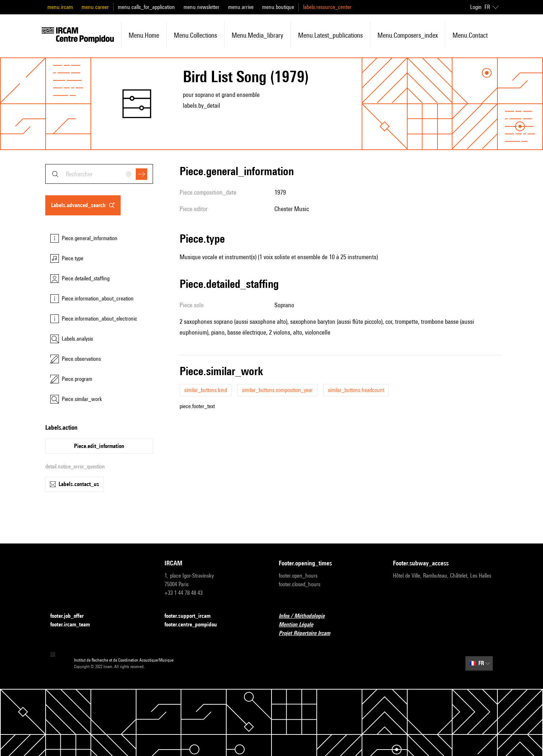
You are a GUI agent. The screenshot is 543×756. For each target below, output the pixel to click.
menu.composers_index (408, 35)
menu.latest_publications (330, 35)
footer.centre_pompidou (195, 625)
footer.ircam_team (74, 625)
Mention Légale (300, 625)
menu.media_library (257, 35)
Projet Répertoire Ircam (309, 633)
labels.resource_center (327, 7)
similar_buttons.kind (206, 390)
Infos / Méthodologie (306, 616)
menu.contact (470, 35)
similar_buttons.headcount (356, 390)
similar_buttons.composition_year (277, 390)
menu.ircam (60, 7)
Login (476, 7)
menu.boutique (278, 7)
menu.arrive (241, 7)
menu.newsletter (201, 7)
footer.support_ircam (192, 616)
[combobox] (99, 174)
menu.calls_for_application (146, 7)
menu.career (95, 7)
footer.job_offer (71, 616)
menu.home (144, 35)
